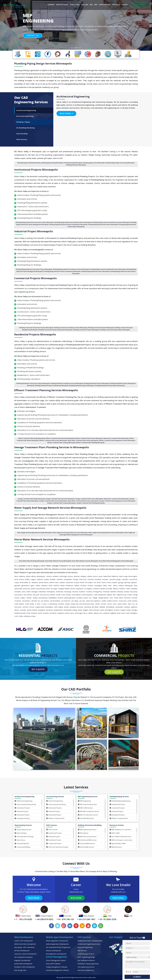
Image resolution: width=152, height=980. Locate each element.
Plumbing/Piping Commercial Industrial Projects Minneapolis (108, 269)
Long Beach (80, 589)
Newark (52, 595)
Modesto (82, 592)
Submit (137, 977)
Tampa (67, 604)
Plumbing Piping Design (43, 63)
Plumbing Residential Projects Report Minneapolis (110, 386)
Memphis (18, 592)
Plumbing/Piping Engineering (120, 801)
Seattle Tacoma (112, 601)
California (40, 579)
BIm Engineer (83, 833)
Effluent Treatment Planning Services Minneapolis (46, 390)
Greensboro (25, 586)
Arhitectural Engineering (23, 801)
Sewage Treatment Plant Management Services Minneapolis (117, 501)
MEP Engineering (84, 801)
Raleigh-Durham (103, 598)
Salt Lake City (35, 601)
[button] (11, 25)
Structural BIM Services (86, 843)
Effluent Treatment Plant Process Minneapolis (89, 438)
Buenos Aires (69, 613)
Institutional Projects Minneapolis (36, 170)
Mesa (24, 592)
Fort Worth (97, 582)
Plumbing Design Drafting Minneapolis (29, 163)
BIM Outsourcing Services (87, 837)
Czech (16, 616)
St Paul (44, 604)
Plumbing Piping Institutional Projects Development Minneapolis (68, 224)
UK (136, 604)
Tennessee (86, 604)
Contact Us (32, 35)
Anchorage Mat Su (81, 613)
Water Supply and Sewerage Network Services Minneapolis (106, 533)
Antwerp (127, 607)
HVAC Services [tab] (22, 139)
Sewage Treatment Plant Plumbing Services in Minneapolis (52, 447)
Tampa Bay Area (77, 604)
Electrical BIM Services (86, 847)
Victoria (32, 607)
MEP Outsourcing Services (87, 804)
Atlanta (90, 576)
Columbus (125, 579)
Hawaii (62, 586)
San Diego (75, 601)
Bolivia (129, 610)
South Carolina (132, 601)
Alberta (91, 613)
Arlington (84, 576)
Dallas (26, 582)
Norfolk (58, 595)
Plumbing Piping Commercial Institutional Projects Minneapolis (111, 222)
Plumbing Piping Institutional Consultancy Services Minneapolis (73, 222)
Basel (119, 613)
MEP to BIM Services (85, 808)
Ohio (114, 595)
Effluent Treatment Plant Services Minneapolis (53, 440)
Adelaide (102, 607)
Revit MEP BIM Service (86, 818)
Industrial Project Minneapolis (34, 231)
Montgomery (98, 592)
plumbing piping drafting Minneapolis (52, 163)
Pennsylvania (43, 598)
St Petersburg (52, 604)
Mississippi (68, 592)
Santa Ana (89, 601)
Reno (111, 598)
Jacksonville (18, 589)
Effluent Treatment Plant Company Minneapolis (62, 443)
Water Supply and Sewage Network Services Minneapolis (50, 508)
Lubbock (116, 589)
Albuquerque (41, 576)
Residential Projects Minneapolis (35, 334)
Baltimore (115, 576)
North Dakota (76, 595)
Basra (123, 613)
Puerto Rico (88, 598)
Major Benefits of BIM (118, 843)
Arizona (70, 576)
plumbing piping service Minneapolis (94, 163)
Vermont (25, 607)
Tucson (110, 604)
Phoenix (61, 598)
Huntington (98, 586)
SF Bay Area (123, 601)
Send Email (118, 898)
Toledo (97, 604)
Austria (29, 610)
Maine (128, 589)
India (110, 586)
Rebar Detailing (21, 833)
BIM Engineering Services (87, 830)
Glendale (17, 586)
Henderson (70, 586)
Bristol (40, 613)
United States (122, 604)
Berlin (102, 610)
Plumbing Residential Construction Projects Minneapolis (33, 383)
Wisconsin (80, 607)
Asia (101, 613)
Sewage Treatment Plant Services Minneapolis (53, 501)
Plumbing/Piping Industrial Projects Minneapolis (95, 271)
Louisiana (102, 589)
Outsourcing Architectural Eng (25, 804)
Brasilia (23, 613)
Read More (66, 113)
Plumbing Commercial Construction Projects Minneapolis (36, 328)
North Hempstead (100, 595)
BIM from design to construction (121, 840)
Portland (80, 598)
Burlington (134, 613)
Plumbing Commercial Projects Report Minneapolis (115, 330)
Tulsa (115, 604)
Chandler (53, 579)
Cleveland (98, 579)
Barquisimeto (58, 610)
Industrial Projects (21, 811)
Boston (22, 579)
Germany (127, 582)
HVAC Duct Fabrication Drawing (57, 847)
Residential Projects (22, 815)
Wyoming (87, 607)
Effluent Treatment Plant (55, 818)
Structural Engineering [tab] (25, 116)
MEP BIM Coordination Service (89, 811)
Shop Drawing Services (23, 830)
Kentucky (42, 589)
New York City (44, 595)
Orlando (29, 598)
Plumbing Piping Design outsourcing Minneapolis (120, 163)
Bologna (134, 610)
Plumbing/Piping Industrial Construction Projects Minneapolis (34, 269)
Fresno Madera (112, 582)
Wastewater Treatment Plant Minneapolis (116, 438)
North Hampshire (87, 595)
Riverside (134, 598)
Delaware (35, 582)
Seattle (104, 601)
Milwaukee (42, 592)
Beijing (75, 610)
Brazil (28, 613)
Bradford (17, 613)
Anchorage (63, 576)
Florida (82, 582)
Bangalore (42, 610)
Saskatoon (97, 601)
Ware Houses (20, 840)
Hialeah (77, 586)
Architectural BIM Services (87, 840)
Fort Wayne (89, 582)
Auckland (106, 613)
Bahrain (35, 610)
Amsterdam (119, 607)
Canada (46, 579)
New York (36, 595)
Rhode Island (118, 598)
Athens (17, 610)
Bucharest (53, 613)
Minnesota (59, 592)
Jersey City (27, 589)
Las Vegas (54, 589)
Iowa (136, 586)
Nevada (126, 592)
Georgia (121, 582)
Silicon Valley (88, 977)
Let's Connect (140, 5)
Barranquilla (68, 610)
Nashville (113, 592)
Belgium (86, 610)
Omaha (130, 595)
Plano (74, 598)
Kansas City (35, 589)
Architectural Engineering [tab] (26, 110)
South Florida (30, 604)
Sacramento (26, 601)
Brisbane (34, 613)
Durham (62, 582)
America (49, 576)
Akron (16, 576)
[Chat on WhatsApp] (100, 926)
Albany (33, 576)
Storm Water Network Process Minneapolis (58, 561)
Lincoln (73, 589)
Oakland (109, 595)
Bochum (117, 610)
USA (133, 604)
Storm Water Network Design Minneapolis (32, 561)
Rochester (18, 601)
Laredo (48, 589)
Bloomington (133, 576)
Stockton (61, 604)
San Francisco (66, 601)
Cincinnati (91, 579)
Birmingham (109, 610)
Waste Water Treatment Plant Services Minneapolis (83, 440)
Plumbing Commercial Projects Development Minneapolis (55, 330)
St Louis (38, 604)
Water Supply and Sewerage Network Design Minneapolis (35, 533)
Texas (92, 604)
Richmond (127, 598)
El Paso (77, 582)
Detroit (46, 582)
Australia (23, 610)
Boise (16, 579)
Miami (28, 592)
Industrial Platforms (22, 843)
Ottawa (35, 598)
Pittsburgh (68, 598)
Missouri (75, 592)
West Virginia (59, 607)
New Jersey (134, 592)
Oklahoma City (121, 595)
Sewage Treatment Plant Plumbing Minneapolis (91, 503)
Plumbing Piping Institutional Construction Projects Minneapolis (35, 222)
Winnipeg (73, 607)
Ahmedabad (110, 607)
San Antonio (45, 601)
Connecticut (133, 579)
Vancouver (18, 607)
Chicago (75, 579)
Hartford (56, 586)
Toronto (103, 604)
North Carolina (66, 595)
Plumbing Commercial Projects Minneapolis (101, 328)
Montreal (106, 592)
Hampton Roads (47, 586)
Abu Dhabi (95, 607)
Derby (21, 616)
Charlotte (60, 579)
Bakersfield (107, 576)
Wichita (66, 607)
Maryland (134, 589)
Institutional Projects (22, 808)
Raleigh (95, 598)
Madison (122, 589)
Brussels (46, 613)
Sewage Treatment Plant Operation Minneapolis (60, 499)
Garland (134, 582)
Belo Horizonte (94, 610)
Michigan (35, 592)
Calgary (33, 579)
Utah (129, 604)
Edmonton (70, 582)
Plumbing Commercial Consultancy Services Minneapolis (71, 328)
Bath (128, 613)
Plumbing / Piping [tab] (23, 122)
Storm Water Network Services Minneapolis (42, 539)
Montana (89, 592)
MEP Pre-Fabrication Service (88, 815)
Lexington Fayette (64, 589)
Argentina (134, 607)
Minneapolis (51, 592)
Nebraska (120, 592)
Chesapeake (68, 579)
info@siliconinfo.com (118, 892)
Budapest (61, 613)
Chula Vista (83, 579)
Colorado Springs (115, 579)
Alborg (96, 613)
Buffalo (27, 579)
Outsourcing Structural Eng (56, 804)
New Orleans (28, 595)
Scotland (96, 589)
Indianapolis (129, 586)
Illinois (115, 586)
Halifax (38, 586)
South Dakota (19, 604)
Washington (49, 607)
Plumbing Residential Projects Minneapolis (96, 383)
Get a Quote (38, 669)
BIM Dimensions (116, 847)
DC (30, 582)
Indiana (121, 586)
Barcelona (50, 610)
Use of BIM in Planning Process (120, 837)
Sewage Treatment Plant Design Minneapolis (31, 499)
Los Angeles (88, 589)
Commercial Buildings (22, 847)
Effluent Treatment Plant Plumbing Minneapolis (90, 443)
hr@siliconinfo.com (76, 892)
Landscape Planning (22, 818)
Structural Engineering (55, 801)
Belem (80, 610)
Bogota (123, 610)
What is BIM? (115, 833)
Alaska (28, 576)
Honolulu (83, 586)
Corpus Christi (19, 582)
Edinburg (27, 616)
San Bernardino (55, 601)
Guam (32, 586)
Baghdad (113, 613)
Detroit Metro (54, 582)
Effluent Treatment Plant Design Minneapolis (32, 438)
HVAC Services (52, 830)
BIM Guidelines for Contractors (120, 830)
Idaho (105, 586)
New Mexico (19, 595)
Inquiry (125, 5)
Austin (101, 576)
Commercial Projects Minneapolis (35, 278)
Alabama (22, 576)
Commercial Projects (117, 808)
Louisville (109, 589)
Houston (90, 586)
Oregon (23, 598)
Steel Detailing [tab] (22, 134)
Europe (33, 616)
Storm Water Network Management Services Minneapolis (116, 561)
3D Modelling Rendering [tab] (25, 128)
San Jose (82, 601)
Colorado (105, 579)
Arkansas (77, 576)
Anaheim (56, 576)
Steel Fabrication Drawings (24, 837)
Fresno (104, 582)
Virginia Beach (40, 607)
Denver (41, 582)
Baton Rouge (123, 576)
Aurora (95, 576)
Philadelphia (53, 598)
